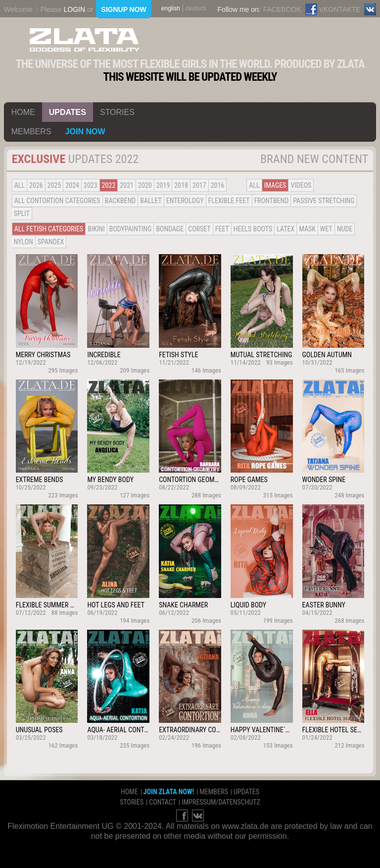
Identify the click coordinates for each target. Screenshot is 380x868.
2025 (54, 185)
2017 (199, 185)
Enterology (185, 201)
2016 (218, 185)
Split (22, 214)
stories (117, 112)
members (31, 132)
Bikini (96, 229)
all (20, 185)
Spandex (51, 242)
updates (68, 112)
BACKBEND (120, 201)
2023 (91, 185)
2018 (181, 185)
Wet (326, 229)
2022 (109, 185)
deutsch (196, 8)
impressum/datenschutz (221, 802)
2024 (72, 185)
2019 (163, 185)
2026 (36, 185)
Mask (307, 229)
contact (163, 802)
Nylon (24, 242)
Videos (301, 185)
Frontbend (272, 201)
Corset (199, 229)
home (23, 112)
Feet (222, 229)
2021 (127, 185)
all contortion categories (57, 201)
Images (275, 185)
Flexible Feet (229, 201)
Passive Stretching (324, 201)
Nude (345, 229)
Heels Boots (253, 229)
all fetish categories (49, 229)
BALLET (151, 201)
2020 (145, 185)
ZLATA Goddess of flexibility (85, 40)
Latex (285, 229)
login (74, 9)
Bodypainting (131, 229)
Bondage (170, 229)
